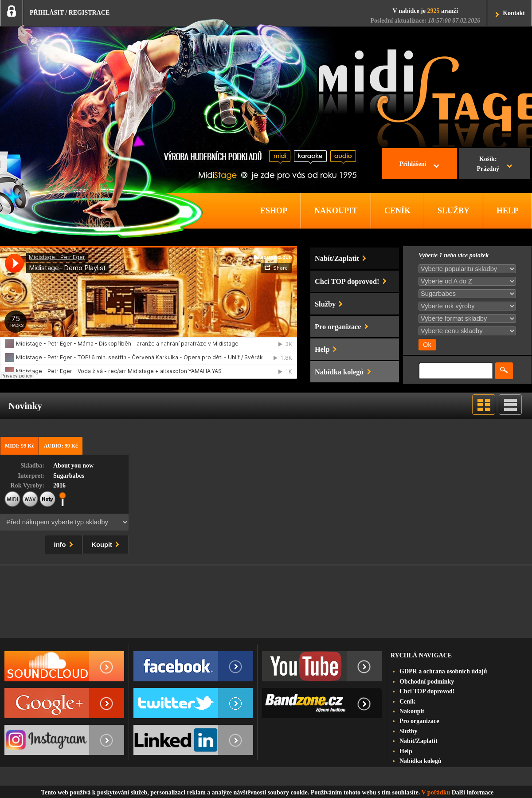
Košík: (488, 165)
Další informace (473, 792)
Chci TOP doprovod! (427, 691)
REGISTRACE (89, 13)
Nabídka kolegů (421, 761)
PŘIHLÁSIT (47, 13)
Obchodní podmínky (427, 682)
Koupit (107, 543)
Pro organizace (419, 721)
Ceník (407, 702)
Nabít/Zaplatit (419, 741)
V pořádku (436, 792)
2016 (59, 485)
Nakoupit (412, 711)
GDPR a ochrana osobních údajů (443, 671)
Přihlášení (413, 164)
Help (406, 751)
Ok (427, 345)
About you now (73, 466)
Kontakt (514, 13)
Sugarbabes (69, 476)
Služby (408, 731)
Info (65, 543)
